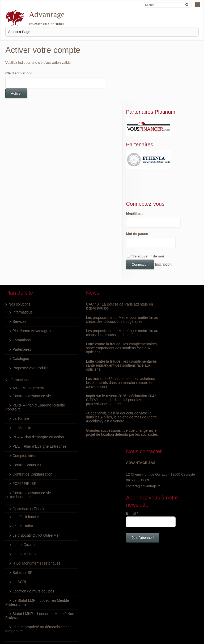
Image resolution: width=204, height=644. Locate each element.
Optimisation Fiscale (28, 466)
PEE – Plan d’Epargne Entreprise (38, 403)
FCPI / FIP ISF (24, 440)
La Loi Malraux (24, 511)
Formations (21, 297)
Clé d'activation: (19, 73)
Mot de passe (151, 190)
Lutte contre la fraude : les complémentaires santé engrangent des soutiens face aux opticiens (99, 313)
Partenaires (21, 306)
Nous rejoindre (20, 602)
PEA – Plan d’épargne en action (37, 394)
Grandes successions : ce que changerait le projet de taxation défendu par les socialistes (96, 399)
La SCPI (19, 539)
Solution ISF (22, 529)
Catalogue (20, 315)
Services (19, 278)
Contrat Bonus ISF (27, 422)
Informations (18, 337)
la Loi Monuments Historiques (35, 520)
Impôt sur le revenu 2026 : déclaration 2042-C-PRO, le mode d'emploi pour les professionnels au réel (101, 365)
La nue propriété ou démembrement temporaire (26, 586)
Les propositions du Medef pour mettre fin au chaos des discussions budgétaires (100, 278)
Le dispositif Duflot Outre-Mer (35, 492)
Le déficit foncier (25, 474)
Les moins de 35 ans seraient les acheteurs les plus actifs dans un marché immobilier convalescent (97, 347)
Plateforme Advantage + (31, 288)
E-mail (146, 317)
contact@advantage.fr (157, 290)
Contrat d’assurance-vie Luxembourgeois (27, 452)
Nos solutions (19, 261)
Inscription (177, 221)
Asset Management (27, 345)
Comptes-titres (24, 412)
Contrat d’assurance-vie (31, 353)
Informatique (22, 269)
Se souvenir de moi (159, 213)
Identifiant (148, 170)
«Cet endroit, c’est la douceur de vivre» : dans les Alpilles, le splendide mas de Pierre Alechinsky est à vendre (102, 382)
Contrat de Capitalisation (31, 431)
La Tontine (20, 375)
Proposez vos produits (30, 325)
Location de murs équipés (32, 548)
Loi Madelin (21, 385)
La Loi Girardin (24, 501)
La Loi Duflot (22, 483)
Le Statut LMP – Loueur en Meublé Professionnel (29, 559)
